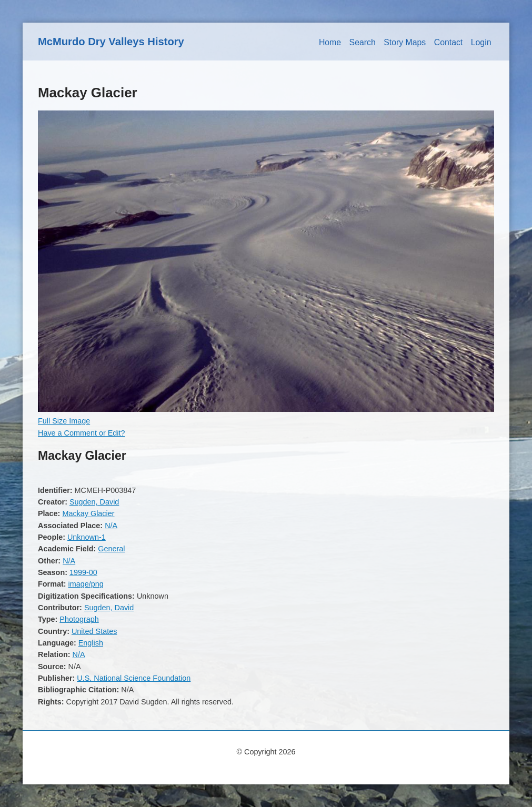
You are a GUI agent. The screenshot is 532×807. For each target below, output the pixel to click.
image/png (86, 584)
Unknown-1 (87, 537)
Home (330, 42)
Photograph (79, 619)
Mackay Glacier (88, 513)
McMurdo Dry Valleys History (111, 42)
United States (94, 631)
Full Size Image (64, 421)
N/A (111, 526)
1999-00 (83, 572)
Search (363, 42)
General (111, 549)
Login (481, 42)
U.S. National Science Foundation (134, 678)
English (91, 643)
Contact (449, 42)
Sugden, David (94, 502)
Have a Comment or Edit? (82, 433)
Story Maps (405, 42)
